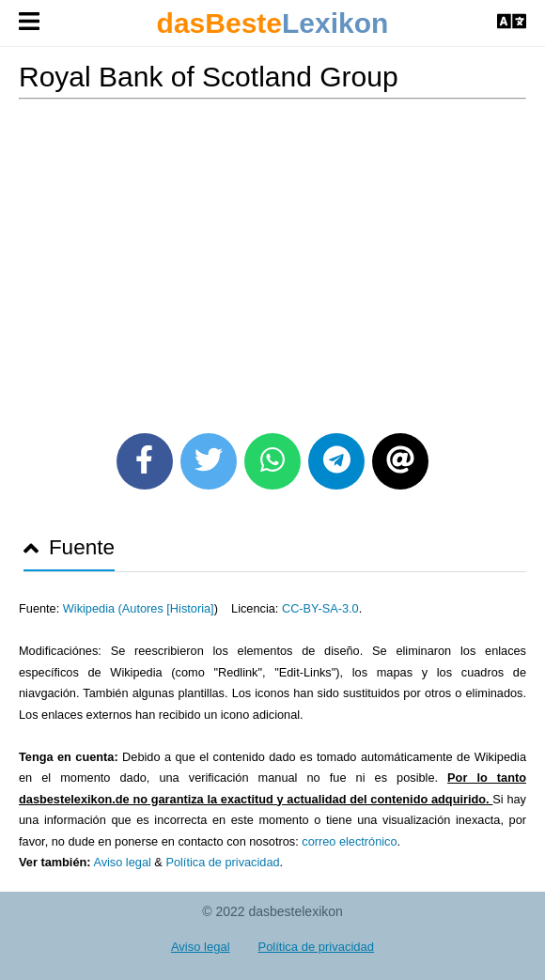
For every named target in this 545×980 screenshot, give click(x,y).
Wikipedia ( (93, 608)
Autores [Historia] (168, 608)
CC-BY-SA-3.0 (320, 608)
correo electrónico (349, 841)
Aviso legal (122, 862)
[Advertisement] (272, 259)
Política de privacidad (222, 862)
